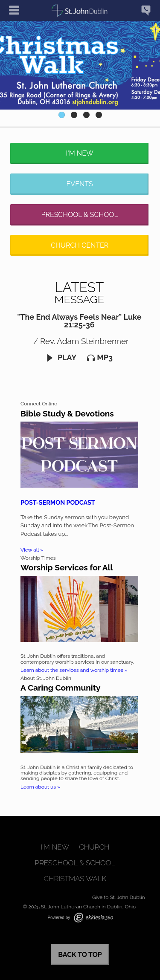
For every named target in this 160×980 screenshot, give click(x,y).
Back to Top (80, 955)
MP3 (100, 357)
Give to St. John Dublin (119, 897)
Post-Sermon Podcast (58, 502)
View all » (32, 550)
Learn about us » (40, 787)
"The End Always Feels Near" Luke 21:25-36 (79, 321)
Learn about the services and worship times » (74, 670)
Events (80, 184)
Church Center (80, 245)
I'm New (80, 153)
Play (61, 357)
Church (94, 847)
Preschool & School (80, 215)
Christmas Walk (75, 879)
